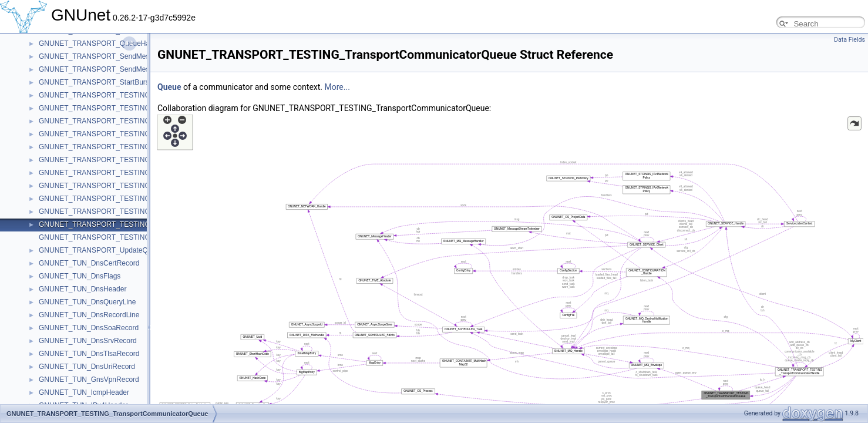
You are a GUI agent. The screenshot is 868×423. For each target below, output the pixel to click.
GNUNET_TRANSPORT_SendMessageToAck (111, 69)
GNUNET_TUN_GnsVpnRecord (89, 380)
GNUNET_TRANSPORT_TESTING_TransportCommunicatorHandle (145, 211)
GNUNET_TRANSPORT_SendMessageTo (105, 56)
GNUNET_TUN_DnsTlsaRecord (89, 354)
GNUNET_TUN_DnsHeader (83, 289)
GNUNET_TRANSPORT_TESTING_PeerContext (116, 160)
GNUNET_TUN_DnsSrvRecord (88, 341)
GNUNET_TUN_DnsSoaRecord (89, 328)
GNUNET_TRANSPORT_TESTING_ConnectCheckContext (132, 95)
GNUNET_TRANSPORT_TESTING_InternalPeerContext (128, 147)
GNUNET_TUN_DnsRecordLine (89, 315)
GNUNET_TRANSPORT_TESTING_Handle (108, 134)
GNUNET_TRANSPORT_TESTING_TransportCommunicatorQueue (145, 224)
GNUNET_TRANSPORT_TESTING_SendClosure (117, 186)
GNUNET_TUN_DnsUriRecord (87, 367)
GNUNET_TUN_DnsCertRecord (89, 263)
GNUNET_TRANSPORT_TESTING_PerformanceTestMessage (137, 173)
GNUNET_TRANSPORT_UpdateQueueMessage (115, 250)
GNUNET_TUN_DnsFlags (80, 276)
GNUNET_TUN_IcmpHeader (84, 392)
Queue (169, 87)
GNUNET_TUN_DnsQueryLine (87, 302)
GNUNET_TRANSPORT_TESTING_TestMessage (117, 199)
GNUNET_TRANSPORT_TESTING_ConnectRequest (123, 108)
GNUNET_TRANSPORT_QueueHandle (101, 43)
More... (337, 87)
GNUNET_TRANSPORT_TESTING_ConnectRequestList (128, 121)
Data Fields (850, 40)
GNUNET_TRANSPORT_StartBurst (95, 82)
